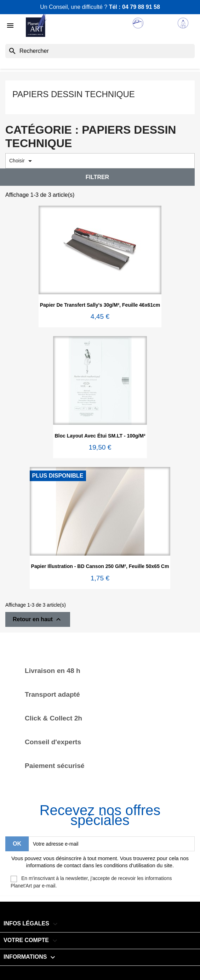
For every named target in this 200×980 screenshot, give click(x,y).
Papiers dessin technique (74, 94)
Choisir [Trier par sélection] (22, 161)
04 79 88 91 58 (141, 7)
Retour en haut (38, 619)
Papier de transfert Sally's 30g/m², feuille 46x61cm (100, 305)
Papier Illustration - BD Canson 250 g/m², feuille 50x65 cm (100, 566)
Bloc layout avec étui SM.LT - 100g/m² (100, 436)
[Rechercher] (100, 51)
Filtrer (97, 177)
